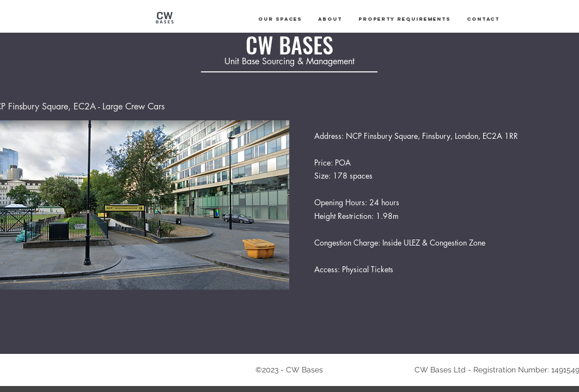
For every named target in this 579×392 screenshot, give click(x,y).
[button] (280, 19)
